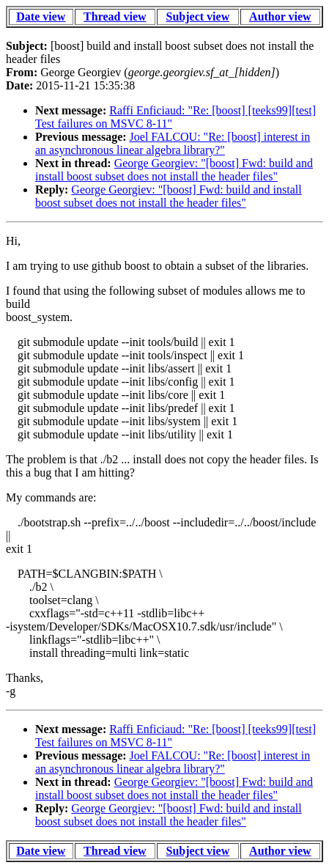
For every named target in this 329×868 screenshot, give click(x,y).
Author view (280, 16)
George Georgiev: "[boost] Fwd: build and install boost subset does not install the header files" (174, 170)
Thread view (115, 16)
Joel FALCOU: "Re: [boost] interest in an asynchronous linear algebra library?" (173, 143)
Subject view (198, 16)
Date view (41, 16)
